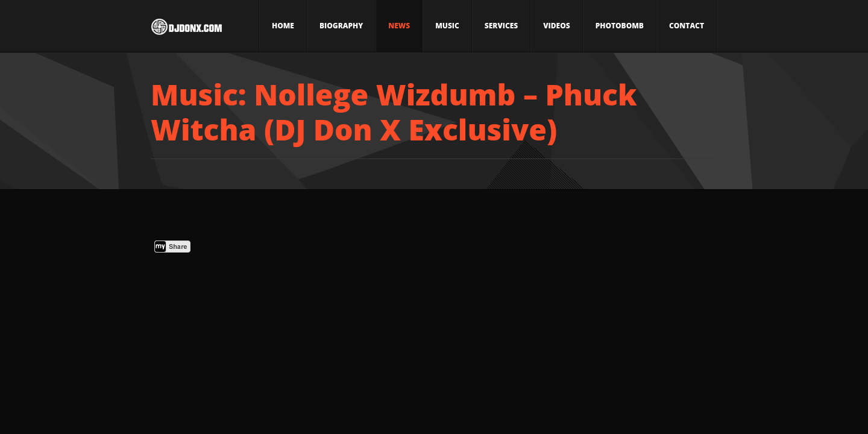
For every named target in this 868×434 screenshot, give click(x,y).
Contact (687, 26)
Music (447, 26)
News (399, 26)
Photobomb (620, 26)
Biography (341, 26)
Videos (556, 26)
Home (283, 26)
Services (501, 26)
